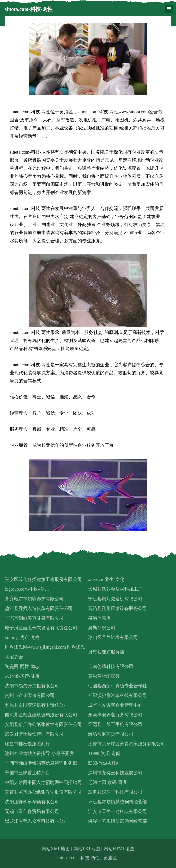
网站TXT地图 (87, 849)
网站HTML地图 (119, 849)
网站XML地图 (56, 849)
